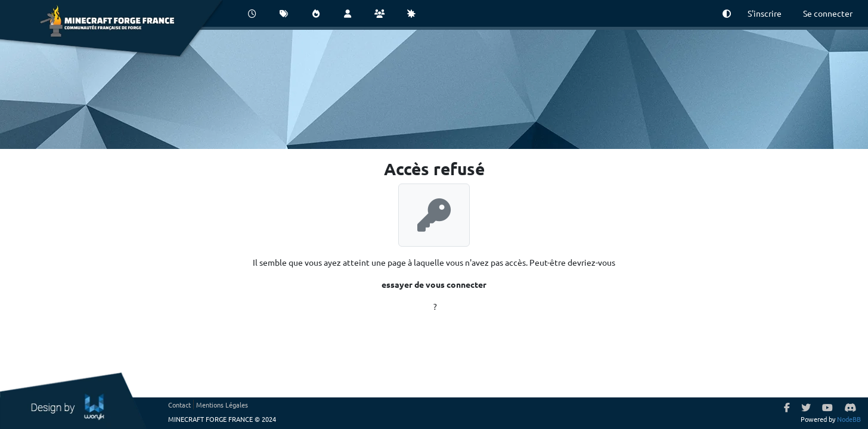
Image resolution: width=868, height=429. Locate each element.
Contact (179, 405)
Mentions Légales (222, 405)
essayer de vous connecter (434, 284)
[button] (727, 13)
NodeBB (849, 419)
